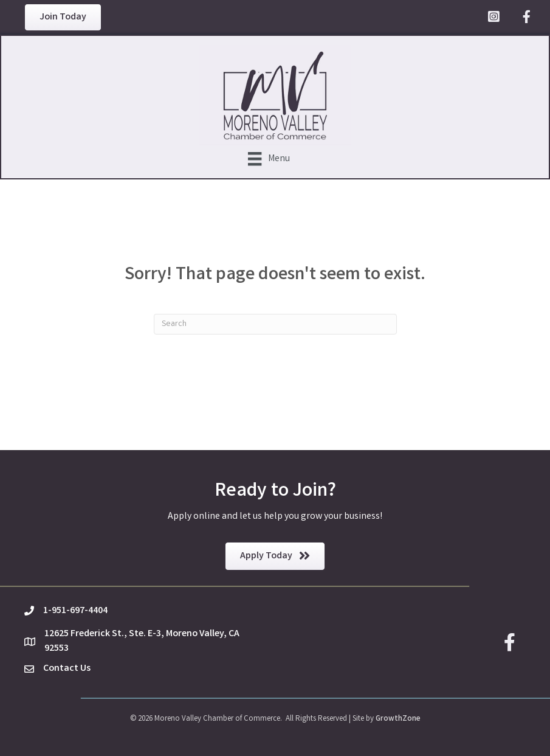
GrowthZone (398, 719)
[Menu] (269, 159)
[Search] (275, 324)
